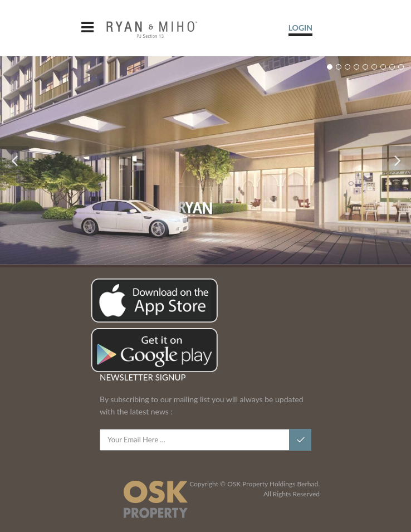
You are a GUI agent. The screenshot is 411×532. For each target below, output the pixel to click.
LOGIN (300, 28)
